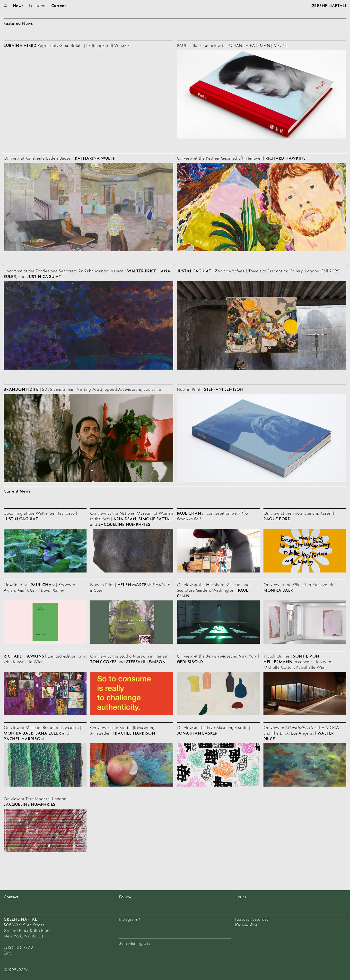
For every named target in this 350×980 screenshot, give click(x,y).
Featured (37, 5)
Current (59, 5)
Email (9, 953)
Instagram (128, 919)
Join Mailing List (135, 943)
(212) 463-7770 (18, 947)
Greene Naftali (329, 5)
